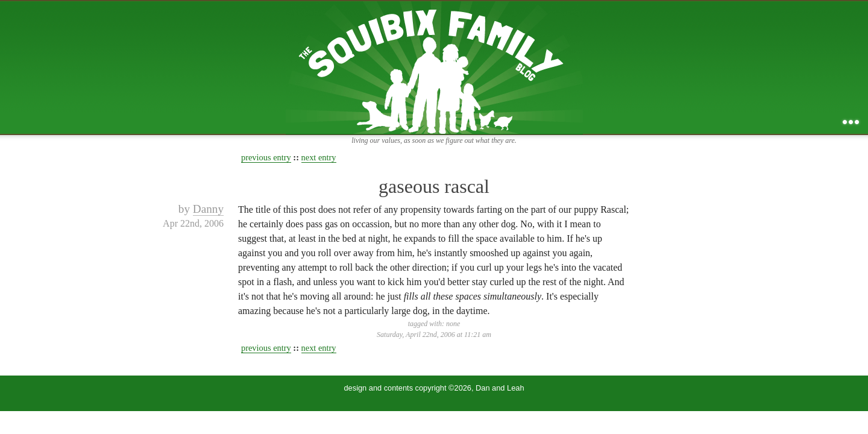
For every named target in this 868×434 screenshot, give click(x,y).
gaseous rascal (434, 186)
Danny (208, 209)
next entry (319, 157)
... (851, 122)
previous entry (266, 157)
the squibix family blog (434, 67)
